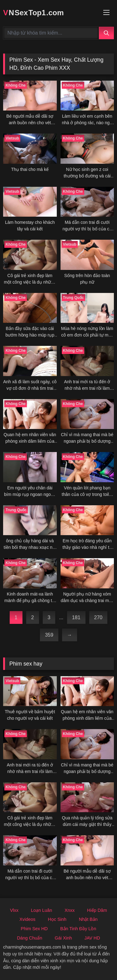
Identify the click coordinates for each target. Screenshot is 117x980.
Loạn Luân (41, 910)
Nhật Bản (88, 919)
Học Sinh (57, 919)
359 (49, 635)
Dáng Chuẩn (29, 938)
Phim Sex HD (34, 929)
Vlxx (14, 910)
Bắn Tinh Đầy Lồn (78, 929)
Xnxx (70, 910)
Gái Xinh (63, 938)
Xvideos (27, 919)
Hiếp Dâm (97, 910)
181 (76, 617)
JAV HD (92, 938)
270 (98, 617)
